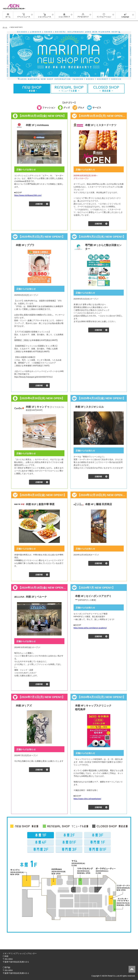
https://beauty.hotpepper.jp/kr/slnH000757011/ (33, 377)
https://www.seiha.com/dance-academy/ (90, 628)
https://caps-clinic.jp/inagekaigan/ (87, 799)
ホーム (5, 27)
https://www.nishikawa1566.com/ (28, 195)
